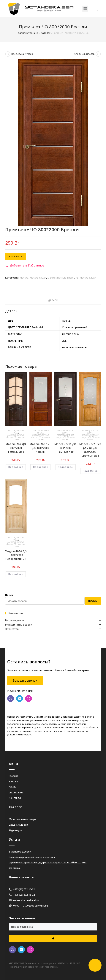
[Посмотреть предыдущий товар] (8, 54)
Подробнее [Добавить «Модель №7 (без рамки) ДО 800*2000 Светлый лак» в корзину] (90, 471)
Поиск (9, 595)
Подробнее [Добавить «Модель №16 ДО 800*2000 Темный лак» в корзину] (65, 467)
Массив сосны (18, 432)
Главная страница (28, 33)
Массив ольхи (38, 278)
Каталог (46, 33)
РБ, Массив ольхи (86, 278)
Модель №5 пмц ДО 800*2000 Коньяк (41, 448)
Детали (53, 300)
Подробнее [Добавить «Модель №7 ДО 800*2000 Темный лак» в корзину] (16, 467)
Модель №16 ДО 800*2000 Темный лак (65, 448)
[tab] (53, 301)
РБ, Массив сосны (19, 438)
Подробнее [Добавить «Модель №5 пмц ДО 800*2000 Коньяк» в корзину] (41, 467)
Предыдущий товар (22, 54)
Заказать (16, 257)
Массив (24, 278)
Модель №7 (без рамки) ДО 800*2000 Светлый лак (90, 450)
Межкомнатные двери (61, 278)
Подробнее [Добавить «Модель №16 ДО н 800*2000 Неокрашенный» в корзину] (16, 574)
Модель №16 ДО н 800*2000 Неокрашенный (16, 555)
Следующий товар (84, 54)
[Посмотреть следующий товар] (98, 54)
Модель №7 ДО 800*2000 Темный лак (16, 448)
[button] (85, 9)
